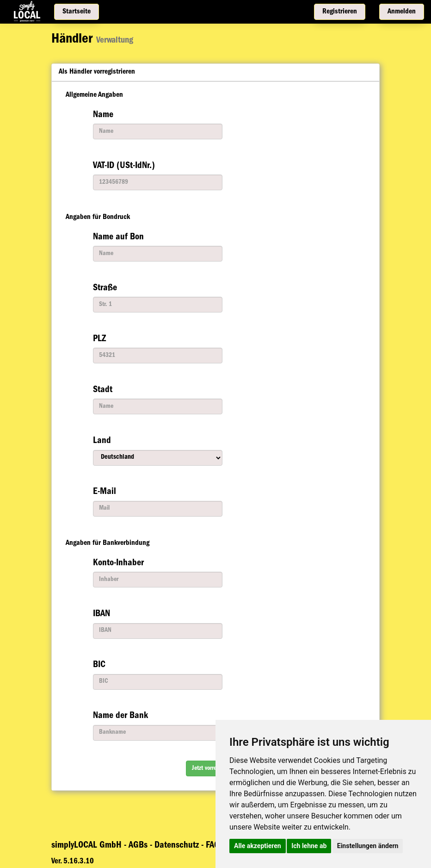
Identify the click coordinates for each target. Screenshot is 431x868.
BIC (99, 665)
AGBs (139, 846)
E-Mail (105, 492)
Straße (105, 288)
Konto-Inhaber (118, 563)
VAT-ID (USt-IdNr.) (124, 166)
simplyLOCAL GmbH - (89, 846)
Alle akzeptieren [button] (258, 846)
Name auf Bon (118, 237)
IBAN (102, 614)
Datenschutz (178, 846)
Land (102, 441)
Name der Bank (120, 716)
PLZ (99, 339)
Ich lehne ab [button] (309, 846)
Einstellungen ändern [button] (368, 846)
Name (103, 115)
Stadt (103, 390)
